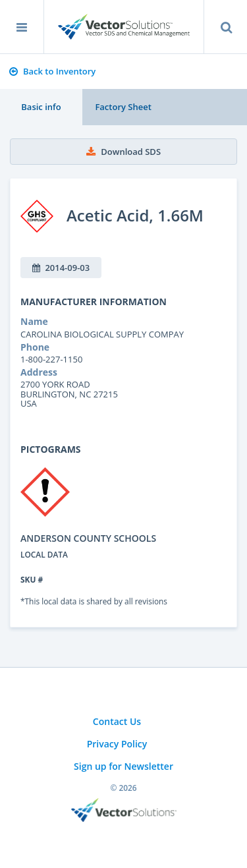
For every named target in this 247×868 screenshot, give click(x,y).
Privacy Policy (117, 744)
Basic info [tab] (41, 107)
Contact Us (117, 721)
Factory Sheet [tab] (123, 107)
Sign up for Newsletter (123, 766)
